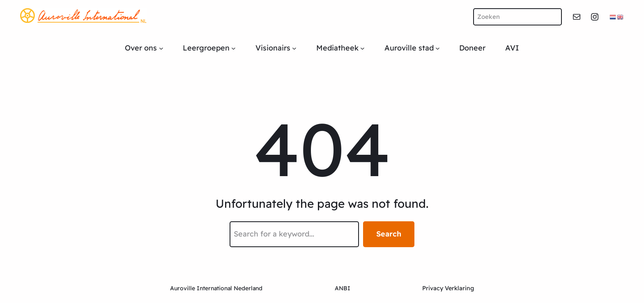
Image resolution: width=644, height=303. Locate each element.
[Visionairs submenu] (294, 48)
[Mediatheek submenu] (362, 48)
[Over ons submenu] (161, 48)
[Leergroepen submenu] (233, 48)
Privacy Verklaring (448, 288)
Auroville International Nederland (216, 288)
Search (389, 234)
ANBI (343, 288)
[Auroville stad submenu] (438, 48)
